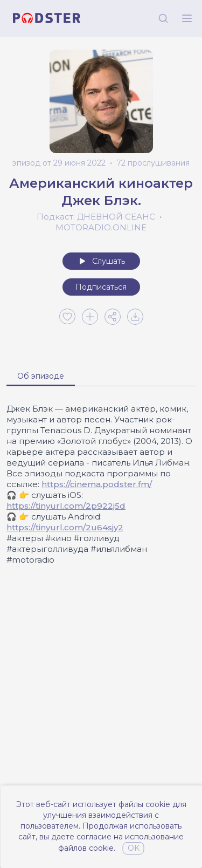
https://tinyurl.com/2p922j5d (66, 506)
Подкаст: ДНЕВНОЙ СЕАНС (96, 217)
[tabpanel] (101, 484)
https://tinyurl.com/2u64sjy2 (65, 527)
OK (134, 848)
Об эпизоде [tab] (41, 376)
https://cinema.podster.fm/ (97, 484)
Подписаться (101, 287)
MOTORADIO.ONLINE (101, 227)
